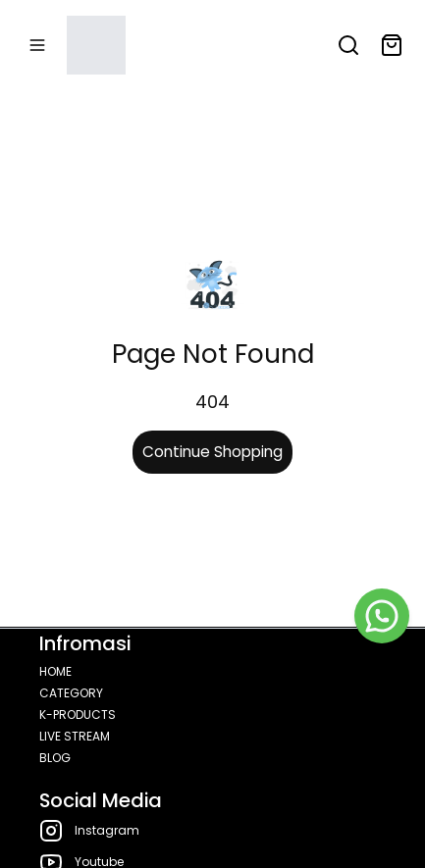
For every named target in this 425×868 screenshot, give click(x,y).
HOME (55, 671)
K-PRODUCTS (78, 715)
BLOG (55, 758)
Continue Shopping (212, 452)
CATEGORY (71, 693)
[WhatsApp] (382, 616)
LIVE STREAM (75, 736)
